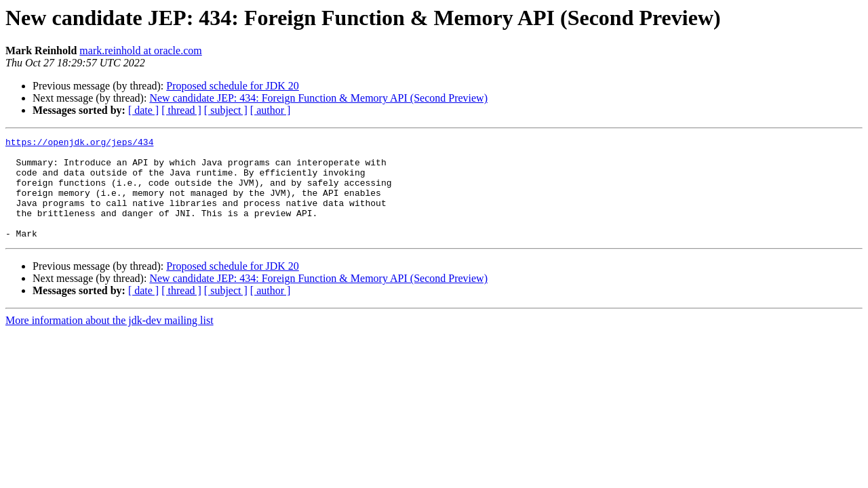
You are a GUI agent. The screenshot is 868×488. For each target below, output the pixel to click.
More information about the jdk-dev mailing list (110, 341)
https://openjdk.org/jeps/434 (79, 144)
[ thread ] (181, 110)
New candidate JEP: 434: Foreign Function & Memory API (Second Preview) (318, 98)
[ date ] (143, 110)
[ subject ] (226, 110)
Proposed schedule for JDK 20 (233, 86)
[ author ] (271, 110)
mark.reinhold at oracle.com (140, 50)
